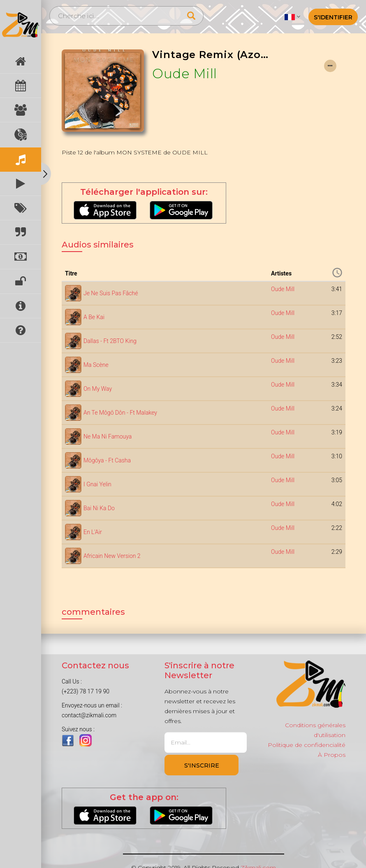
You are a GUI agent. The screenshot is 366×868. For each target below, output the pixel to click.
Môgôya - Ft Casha (107, 460)
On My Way (98, 389)
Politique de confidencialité (307, 745)
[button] (292, 16)
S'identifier (333, 17)
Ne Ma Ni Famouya (108, 436)
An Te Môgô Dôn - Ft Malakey (120, 413)
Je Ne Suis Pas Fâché (111, 293)
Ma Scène (96, 365)
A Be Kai (94, 317)
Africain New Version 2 (112, 556)
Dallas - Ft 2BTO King (110, 341)
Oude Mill (185, 73)
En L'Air (93, 532)
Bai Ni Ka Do (99, 508)
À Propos (332, 755)
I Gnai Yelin (97, 484)
